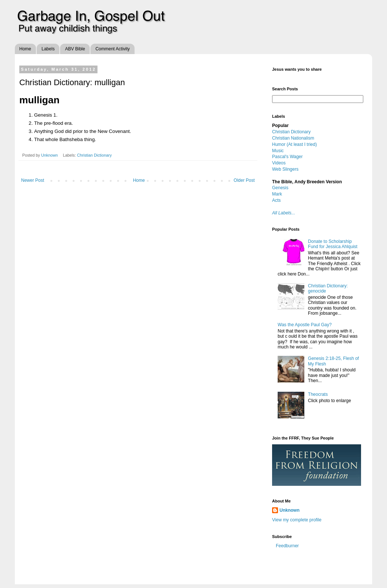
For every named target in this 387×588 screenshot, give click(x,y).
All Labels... (284, 213)
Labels (48, 49)
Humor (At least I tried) (295, 144)
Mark (277, 194)
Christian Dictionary (95, 155)
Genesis (280, 188)
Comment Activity (113, 49)
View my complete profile (297, 520)
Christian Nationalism (293, 138)
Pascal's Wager (287, 157)
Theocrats (318, 394)
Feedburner (287, 546)
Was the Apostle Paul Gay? (305, 325)
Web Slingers (285, 169)
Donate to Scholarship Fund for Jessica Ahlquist (333, 244)
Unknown (50, 155)
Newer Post (33, 180)
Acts (276, 200)
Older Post (244, 180)
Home (25, 49)
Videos (279, 163)
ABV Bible (75, 49)
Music (278, 151)
